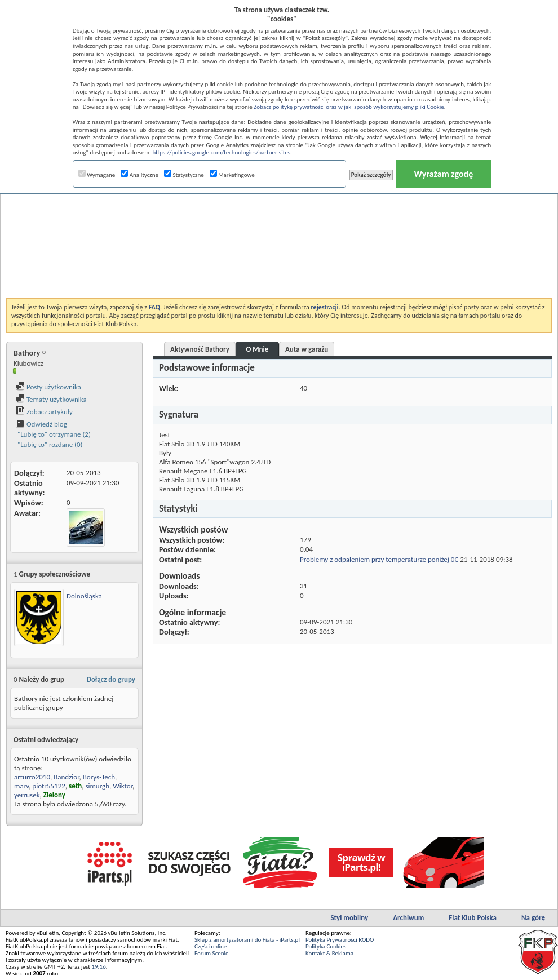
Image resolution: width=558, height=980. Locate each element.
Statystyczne (184, 175)
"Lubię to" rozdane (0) (49, 444)
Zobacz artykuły (44, 412)
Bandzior (66, 777)
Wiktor (123, 786)
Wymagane (97, 175)
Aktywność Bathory (200, 349)
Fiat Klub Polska (473, 918)
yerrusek (27, 795)
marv (21, 786)
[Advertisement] (279, 216)
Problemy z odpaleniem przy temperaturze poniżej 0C (379, 559)
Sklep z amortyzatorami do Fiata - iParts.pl (247, 940)
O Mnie (258, 349)
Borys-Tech (99, 777)
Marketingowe (232, 175)
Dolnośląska (84, 596)
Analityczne (139, 175)
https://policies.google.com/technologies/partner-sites (221, 152)
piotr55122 (49, 786)
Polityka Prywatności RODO (340, 940)
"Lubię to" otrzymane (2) (53, 434)
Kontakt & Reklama (329, 953)
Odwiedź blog (41, 424)
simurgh (97, 786)
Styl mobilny (349, 918)
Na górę (533, 918)
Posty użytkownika (48, 387)
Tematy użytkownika (51, 399)
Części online (211, 946)
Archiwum (408, 918)
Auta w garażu (307, 349)
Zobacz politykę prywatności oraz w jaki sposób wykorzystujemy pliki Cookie (349, 107)
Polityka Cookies (326, 946)
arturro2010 (32, 777)
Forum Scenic (211, 953)
